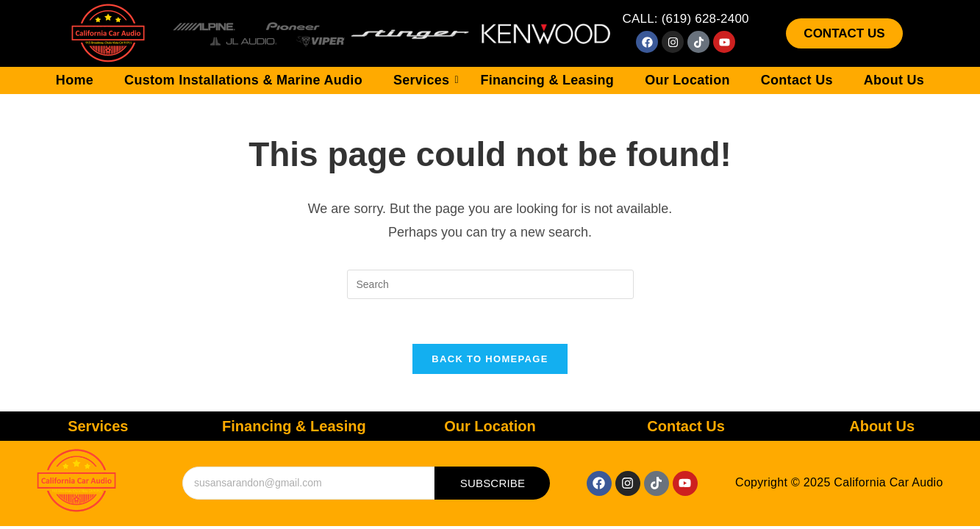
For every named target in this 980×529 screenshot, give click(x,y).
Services (426, 80)
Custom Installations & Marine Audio (243, 80)
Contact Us (797, 80)
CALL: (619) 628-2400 (685, 19)
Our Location (687, 80)
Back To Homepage (490, 359)
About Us (894, 80)
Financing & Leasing (547, 80)
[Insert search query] (490, 284)
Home (75, 80)
